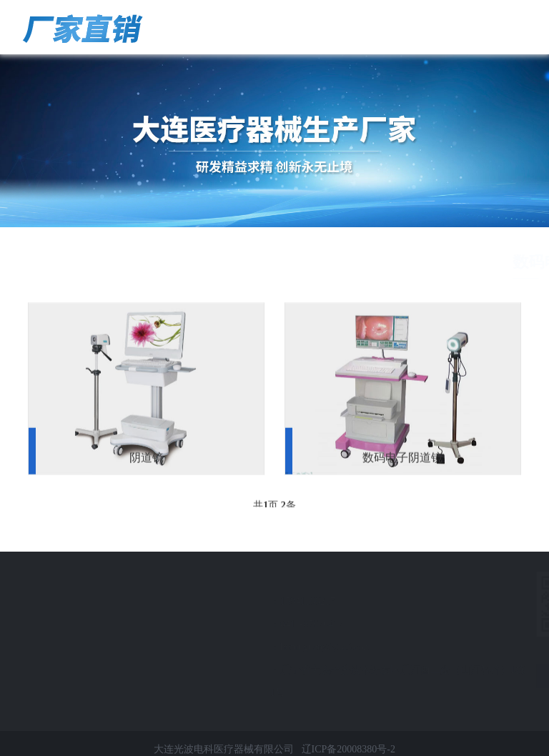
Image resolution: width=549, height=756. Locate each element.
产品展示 (454, 262)
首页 (413, 262)
